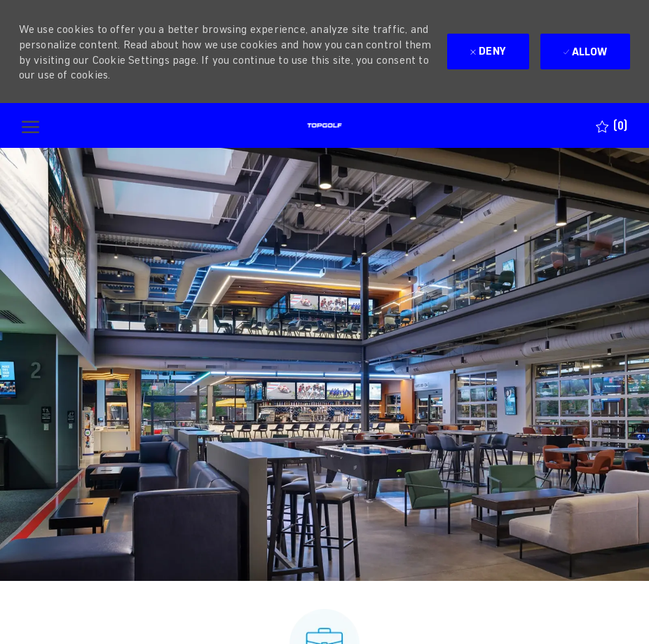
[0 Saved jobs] (612, 126)
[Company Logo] (324, 125)
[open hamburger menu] (30, 126)
